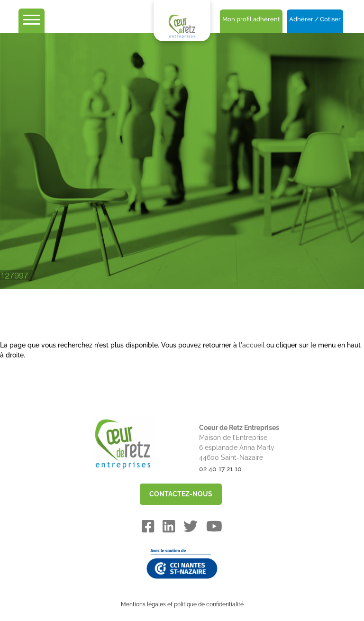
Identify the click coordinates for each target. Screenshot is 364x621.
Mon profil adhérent (251, 19)
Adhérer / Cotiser (315, 19)
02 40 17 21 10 (220, 469)
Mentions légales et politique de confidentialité (182, 604)
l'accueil (252, 345)
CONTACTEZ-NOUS (181, 494)
